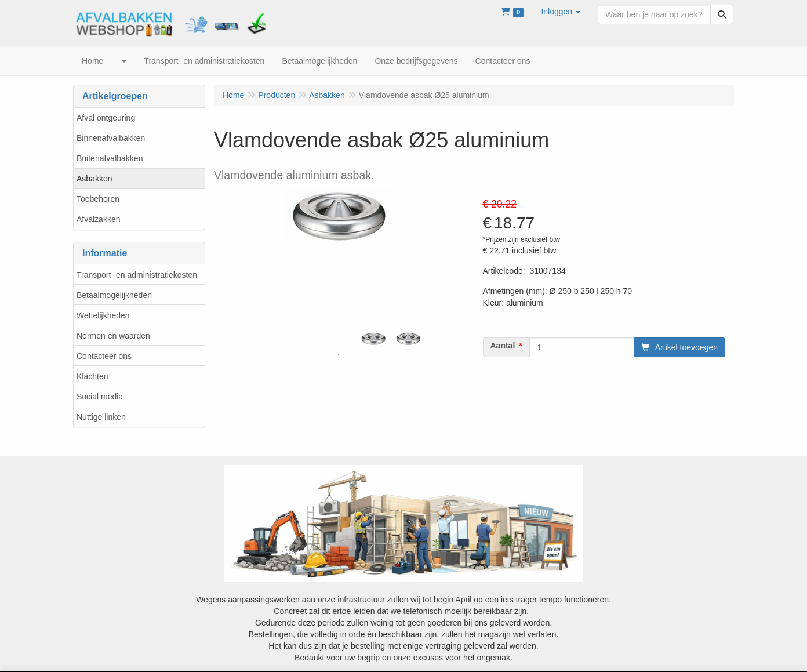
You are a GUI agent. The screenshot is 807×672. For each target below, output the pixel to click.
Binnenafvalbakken (111, 138)
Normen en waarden (113, 336)
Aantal (503, 346)
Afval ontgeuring (106, 118)
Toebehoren (98, 199)
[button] (561, 12)
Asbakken (94, 179)
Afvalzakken (98, 219)
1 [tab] (339, 355)
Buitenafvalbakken (110, 158)
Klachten (92, 376)
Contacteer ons (104, 356)
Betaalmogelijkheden (114, 295)
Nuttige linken (101, 417)
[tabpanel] (373, 339)
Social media (100, 397)
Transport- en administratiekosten (137, 275)
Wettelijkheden (103, 315)
